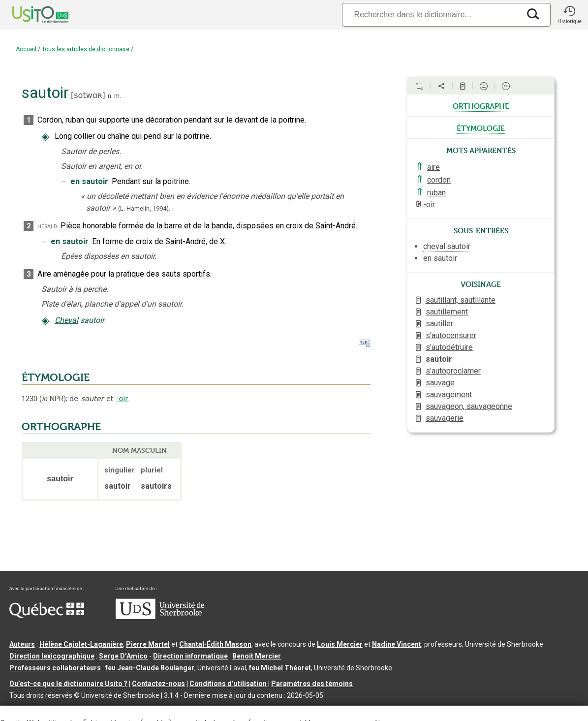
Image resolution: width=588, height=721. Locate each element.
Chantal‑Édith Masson (215, 644)
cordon (439, 180)
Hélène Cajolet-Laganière (81, 644)
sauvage (440, 383)
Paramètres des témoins (312, 684)
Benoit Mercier (257, 656)
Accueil (26, 49)
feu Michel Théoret (280, 668)
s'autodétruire (449, 347)
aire (433, 167)
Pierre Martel (148, 644)
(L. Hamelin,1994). (144, 208)
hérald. (48, 226)
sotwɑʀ (88, 95)
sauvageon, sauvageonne (469, 406)
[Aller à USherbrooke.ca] (160, 617)
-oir (122, 399)
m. (118, 96)
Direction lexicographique (52, 656)
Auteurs (22, 644)
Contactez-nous (158, 684)
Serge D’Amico (123, 656)
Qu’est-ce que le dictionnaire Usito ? (68, 684)
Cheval (66, 320)
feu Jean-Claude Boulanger (150, 668)
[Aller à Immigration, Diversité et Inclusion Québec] (47, 616)
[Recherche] (431, 15)
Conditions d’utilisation (228, 684)
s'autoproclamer (453, 371)
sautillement (447, 312)
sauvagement (449, 394)
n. (110, 96)
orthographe (481, 105)
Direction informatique (190, 656)
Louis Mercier (340, 644)
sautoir (439, 359)
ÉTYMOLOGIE (56, 377)
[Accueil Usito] (30, 15)
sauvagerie (445, 418)
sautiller (439, 324)
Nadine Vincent (397, 644)
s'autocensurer (451, 335)
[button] (569, 15)
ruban (436, 193)
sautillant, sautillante (461, 300)
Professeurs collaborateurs (55, 668)
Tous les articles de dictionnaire (86, 49)
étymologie (481, 127)
